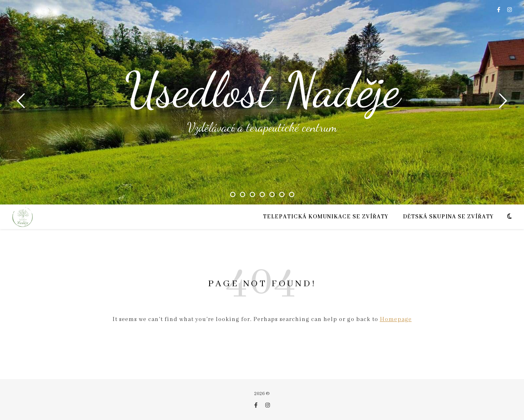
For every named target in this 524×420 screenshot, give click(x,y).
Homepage (396, 319)
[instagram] (509, 10)
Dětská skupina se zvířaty (448, 217)
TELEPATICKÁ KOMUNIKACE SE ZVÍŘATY (326, 217)
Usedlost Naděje (262, 90)
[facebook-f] (499, 10)
